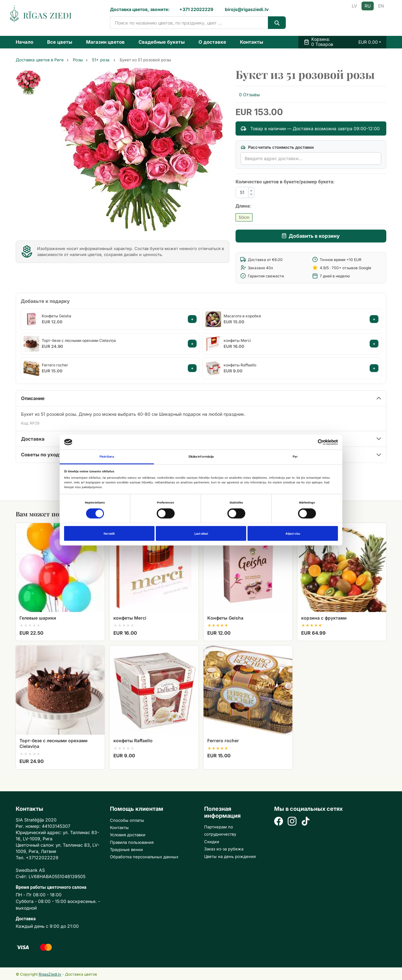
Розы (78, 60)
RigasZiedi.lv (50, 974)
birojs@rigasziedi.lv (247, 9)
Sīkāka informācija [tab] (201, 457)
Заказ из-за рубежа (224, 849)
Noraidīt (109, 533)
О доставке (212, 42)
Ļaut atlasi (201, 533)
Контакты (252, 42)
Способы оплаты (127, 820)
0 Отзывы (249, 95)
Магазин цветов (105, 42)
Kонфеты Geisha (57, 316)
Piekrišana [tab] (107, 457)
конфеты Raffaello (240, 365)
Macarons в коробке (242, 316)
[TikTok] (306, 822)
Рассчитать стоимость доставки (277, 147)
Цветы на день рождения (230, 856)
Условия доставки (128, 835)
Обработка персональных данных (144, 857)
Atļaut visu (293, 533)
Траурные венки (126, 849)
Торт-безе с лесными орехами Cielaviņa (79, 340)
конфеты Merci (237, 340)
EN (381, 6)
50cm (244, 217)
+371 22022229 (196, 9)
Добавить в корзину (314, 236)
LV (354, 6)
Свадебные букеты (162, 42)
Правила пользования (132, 842)
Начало (24, 42)
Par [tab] (295, 457)
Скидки (212, 842)
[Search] (277, 23)
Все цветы (60, 42)
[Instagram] (292, 822)
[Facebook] (279, 822)
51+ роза (101, 60)
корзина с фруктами (324, 618)
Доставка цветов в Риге (40, 60)
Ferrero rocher (55, 365)
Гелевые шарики (38, 618)
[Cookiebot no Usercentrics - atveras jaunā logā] (310, 442)
